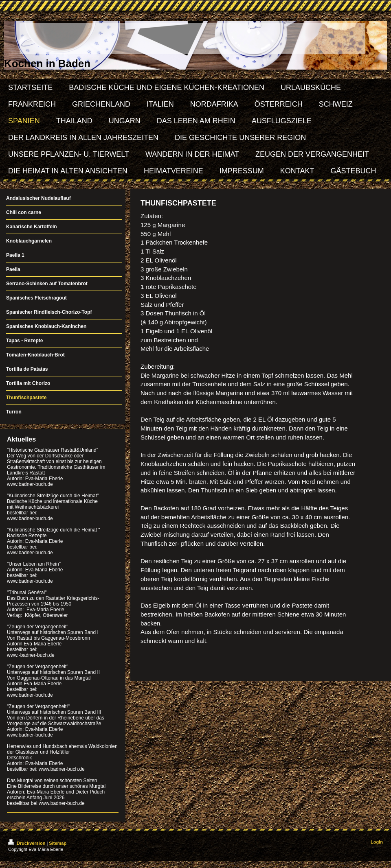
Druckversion (27, 843)
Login (377, 842)
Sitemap (58, 843)
